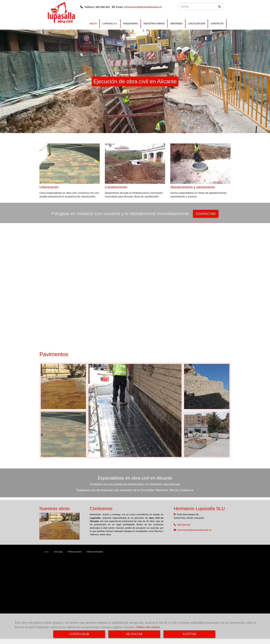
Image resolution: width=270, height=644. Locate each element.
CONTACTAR (206, 214)
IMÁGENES (176, 24)
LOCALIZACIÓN (197, 24)
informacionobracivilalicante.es (195, 530)
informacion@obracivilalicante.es (143, 7)
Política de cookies (148, 627)
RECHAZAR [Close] (134, 634)
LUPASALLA (110, 24)
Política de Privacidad (95, 552)
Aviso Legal (58, 552)
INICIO (93, 24)
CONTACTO (217, 24)
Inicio (46, 552)
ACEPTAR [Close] (189, 634)
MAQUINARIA (131, 24)
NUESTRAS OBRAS (154, 24)
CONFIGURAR (79, 634)
